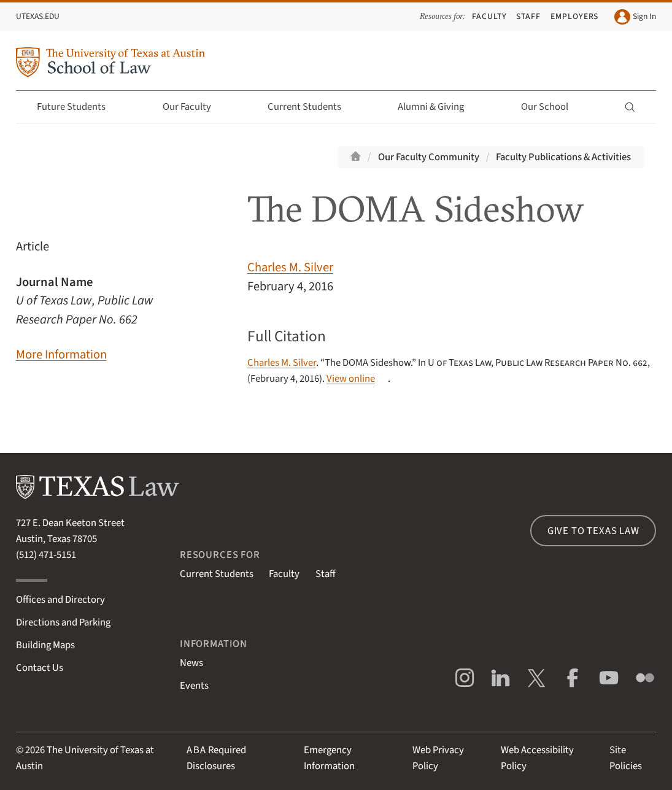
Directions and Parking (63, 622)
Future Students (78, 107)
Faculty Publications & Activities (563, 157)
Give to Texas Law (593, 531)
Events (194, 686)
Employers (575, 16)
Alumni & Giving (438, 107)
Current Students (311, 107)
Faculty (489, 16)
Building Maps (45, 645)
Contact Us (40, 668)
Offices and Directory (60, 600)
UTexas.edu (38, 16)
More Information (61, 354)
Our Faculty (194, 107)
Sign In (635, 17)
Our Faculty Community (429, 157)
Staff (528, 16)
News (191, 663)
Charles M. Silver (290, 267)
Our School (552, 107)
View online (351, 379)
